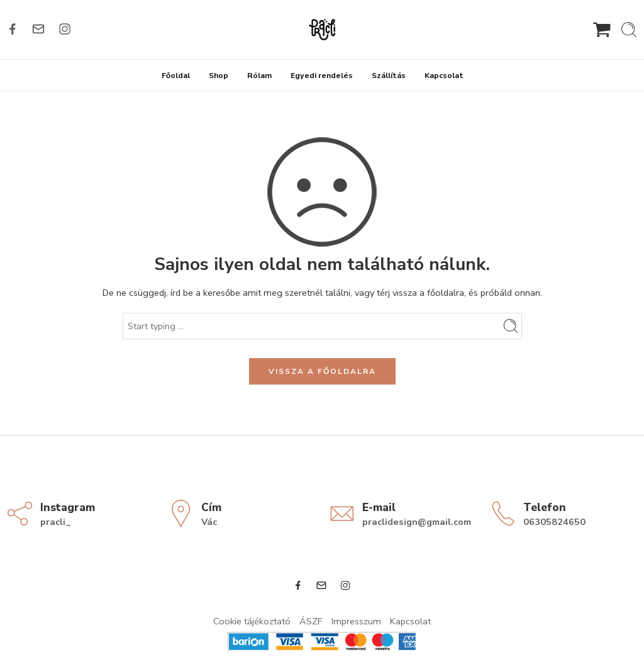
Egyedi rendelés (322, 75)
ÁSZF (311, 621)
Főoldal (176, 75)
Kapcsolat (444, 75)
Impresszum (356, 621)
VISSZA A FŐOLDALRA (322, 371)
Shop (219, 75)
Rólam (259, 75)
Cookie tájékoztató (252, 621)
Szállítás (389, 75)
